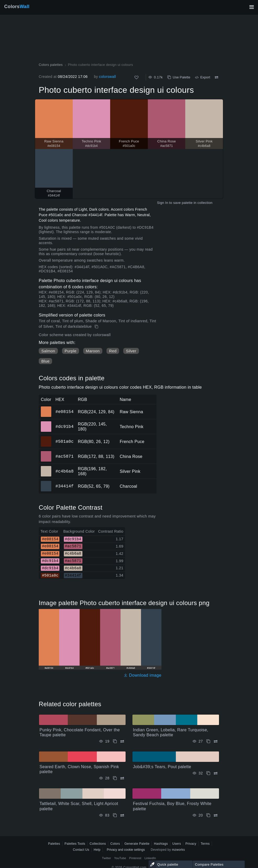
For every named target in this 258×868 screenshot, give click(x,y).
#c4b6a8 (64, 471)
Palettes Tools (75, 844)
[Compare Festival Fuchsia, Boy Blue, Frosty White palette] (216, 815)
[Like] (136, 77)
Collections (98, 844)
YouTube (120, 858)
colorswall (107, 77)
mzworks (178, 850)
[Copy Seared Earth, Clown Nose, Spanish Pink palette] (115, 778)
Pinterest (135, 858)
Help (97, 850)
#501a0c (64, 441)
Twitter (107, 858)
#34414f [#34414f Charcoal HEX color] (46, 482)
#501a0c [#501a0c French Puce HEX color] (46, 438)
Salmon (48, 351)
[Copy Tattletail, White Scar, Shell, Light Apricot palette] (115, 815)
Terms (205, 844)
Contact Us (81, 850)
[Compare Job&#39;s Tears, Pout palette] (216, 773)
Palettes (54, 844)
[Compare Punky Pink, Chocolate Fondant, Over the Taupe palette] (122, 741)
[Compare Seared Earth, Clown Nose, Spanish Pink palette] (122, 778)
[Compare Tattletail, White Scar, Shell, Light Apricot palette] (122, 815)
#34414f (64, 486)
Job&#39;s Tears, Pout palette (162, 767)
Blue (45, 361)
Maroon (93, 351)
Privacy (191, 844)
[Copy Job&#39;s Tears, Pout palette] (208, 773)
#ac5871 (64, 456)
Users (177, 844)
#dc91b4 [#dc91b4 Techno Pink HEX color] (46, 423)
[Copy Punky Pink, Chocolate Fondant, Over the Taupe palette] (115, 741)
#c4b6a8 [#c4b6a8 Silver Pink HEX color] (46, 468)
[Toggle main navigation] (251, 7)
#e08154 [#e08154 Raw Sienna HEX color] (46, 408)
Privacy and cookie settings (126, 850)
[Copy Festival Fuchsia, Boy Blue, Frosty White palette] (208, 815)
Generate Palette (137, 844)
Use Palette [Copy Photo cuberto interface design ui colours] (179, 77)
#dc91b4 (64, 427)
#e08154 (64, 412)
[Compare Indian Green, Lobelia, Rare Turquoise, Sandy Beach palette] (216, 741)
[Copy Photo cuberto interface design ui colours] (97, 327)
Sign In (163, 203)
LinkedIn (150, 858)
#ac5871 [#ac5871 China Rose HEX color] (46, 453)
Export (203, 77)
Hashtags (161, 844)
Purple (71, 351)
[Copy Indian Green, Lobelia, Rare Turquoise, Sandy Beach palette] (208, 741)
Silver (131, 351)
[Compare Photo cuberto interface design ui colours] (217, 77)
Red (113, 351)
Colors (17, 7)
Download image (142, 675)
